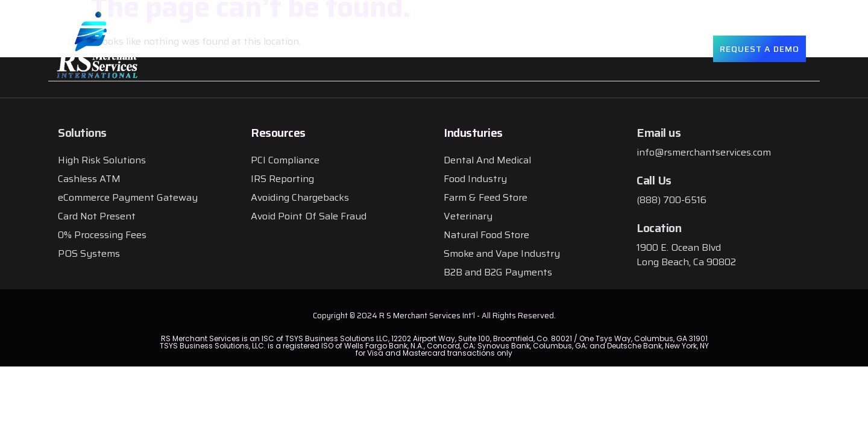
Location (659, 228)
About (356, 48)
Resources (599, 49)
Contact (675, 48)
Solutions (425, 49)
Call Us (654, 180)
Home (306, 48)
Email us (659, 133)
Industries (512, 49)
